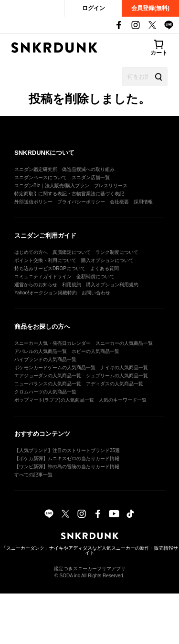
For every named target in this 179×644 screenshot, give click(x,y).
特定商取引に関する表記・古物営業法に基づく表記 (69, 194)
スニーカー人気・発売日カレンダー (53, 343)
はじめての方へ (31, 252)
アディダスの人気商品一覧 (115, 384)
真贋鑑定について (72, 252)
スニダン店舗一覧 (91, 177)
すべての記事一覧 (33, 475)
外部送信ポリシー (33, 202)
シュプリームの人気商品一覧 (117, 376)
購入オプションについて (107, 260)
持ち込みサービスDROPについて (50, 268)
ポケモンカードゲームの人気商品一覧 (55, 367)
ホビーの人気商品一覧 (95, 351)
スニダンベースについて (41, 177)
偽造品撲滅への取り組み (88, 169)
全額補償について (95, 277)
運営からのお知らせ (36, 285)
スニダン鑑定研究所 (36, 169)
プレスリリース (111, 186)
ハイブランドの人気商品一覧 (45, 359)
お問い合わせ (96, 293)
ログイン (94, 8)
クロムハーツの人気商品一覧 (45, 392)
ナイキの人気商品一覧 (124, 367)
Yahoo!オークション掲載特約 (46, 293)
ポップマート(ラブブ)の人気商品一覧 (54, 400)
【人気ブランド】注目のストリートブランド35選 (67, 450)
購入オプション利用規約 (112, 285)
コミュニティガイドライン (43, 277)
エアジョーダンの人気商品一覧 (48, 376)
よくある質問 (105, 268)
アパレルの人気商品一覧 (41, 351)
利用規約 (72, 285)
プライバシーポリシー (81, 202)
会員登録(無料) (150, 8)
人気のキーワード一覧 (123, 400)
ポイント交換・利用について (45, 260)
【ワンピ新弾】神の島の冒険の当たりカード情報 (67, 467)
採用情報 (143, 202)
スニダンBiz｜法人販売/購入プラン (52, 186)
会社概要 (119, 202)
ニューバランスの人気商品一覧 (48, 384)
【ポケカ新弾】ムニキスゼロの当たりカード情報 (67, 458)
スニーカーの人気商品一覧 (124, 343)
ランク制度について (117, 252)
